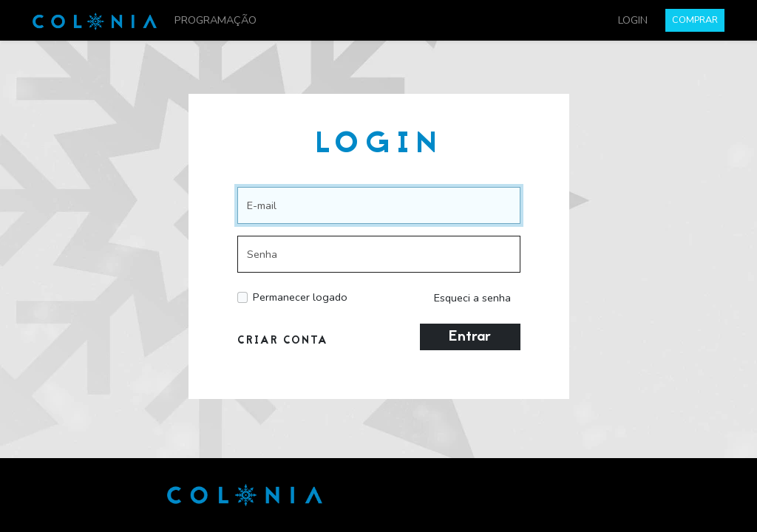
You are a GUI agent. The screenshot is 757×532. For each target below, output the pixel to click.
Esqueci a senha (472, 298)
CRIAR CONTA (283, 341)
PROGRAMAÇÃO (215, 20)
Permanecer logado (300, 297)
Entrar (470, 337)
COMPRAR (695, 20)
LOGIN (633, 20)
